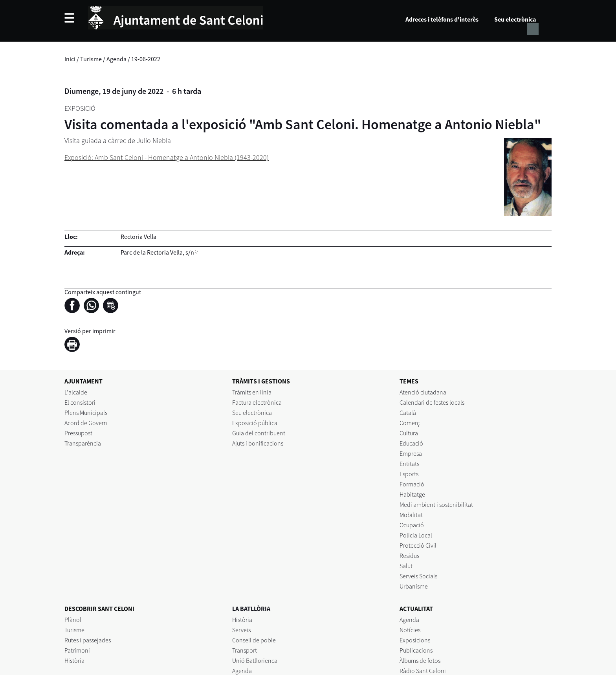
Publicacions (416, 650)
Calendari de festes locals (432, 402)
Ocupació (412, 525)
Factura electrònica (257, 402)
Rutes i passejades (88, 640)
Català (408, 413)
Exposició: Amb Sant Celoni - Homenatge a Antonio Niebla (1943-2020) (167, 157)
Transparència (83, 443)
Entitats (409, 464)
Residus (409, 556)
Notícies (410, 630)
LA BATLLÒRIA (251, 609)
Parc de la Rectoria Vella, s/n (157, 252)
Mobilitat (411, 515)
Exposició (80, 108)
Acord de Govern (86, 423)
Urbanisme (414, 586)
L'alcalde (76, 392)
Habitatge (412, 494)
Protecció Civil (418, 545)
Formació (412, 484)
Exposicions (415, 640)
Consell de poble (254, 640)
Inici (70, 59)
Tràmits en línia (252, 392)
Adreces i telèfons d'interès (442, 19)
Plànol (73, 620)
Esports (409, 474)
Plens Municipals (86, 413)
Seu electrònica (515, 19)
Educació (411, 443)
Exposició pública (255, 423)
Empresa (411, 453)
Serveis (241, 630)
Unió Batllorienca (255, 660)
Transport (245, 650)
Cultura (409, 433)
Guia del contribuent (259, 433)
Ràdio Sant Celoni (423, 671)
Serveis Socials (418, 576)
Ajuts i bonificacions (258, 443)
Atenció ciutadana (423, 392)
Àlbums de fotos (420, 660)
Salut (406, 566)
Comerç (410, 423)
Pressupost (78, 433)
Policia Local (416, 535)
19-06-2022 (146, 59)
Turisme (91, 59)
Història (74, 660)
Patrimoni (77, 650)
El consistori (80, 402)
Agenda (116, 59)
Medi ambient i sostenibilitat (436, 504)
